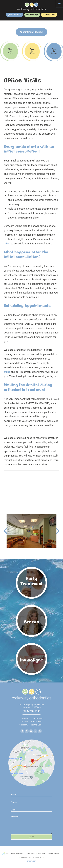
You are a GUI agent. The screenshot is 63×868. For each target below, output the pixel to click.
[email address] (32, 802)
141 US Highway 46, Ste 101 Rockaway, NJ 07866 (32, 706)
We (6, 438)
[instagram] (40, 731)
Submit (32, 837)
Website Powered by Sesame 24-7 (19, 854)
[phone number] (32, 810)
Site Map (42, 853)
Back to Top (32, 861)
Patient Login (32, 15)
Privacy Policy (55, 853)
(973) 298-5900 (15, 15)
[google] (27, 731)
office (7, 244)
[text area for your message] (32, 826)
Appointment (31, 32)
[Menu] (59, 4)
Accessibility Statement (32, 857)
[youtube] (31, 731)
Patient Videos (49, 15)
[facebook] (22, 731)
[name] (32, 794)
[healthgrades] (35, 731)
